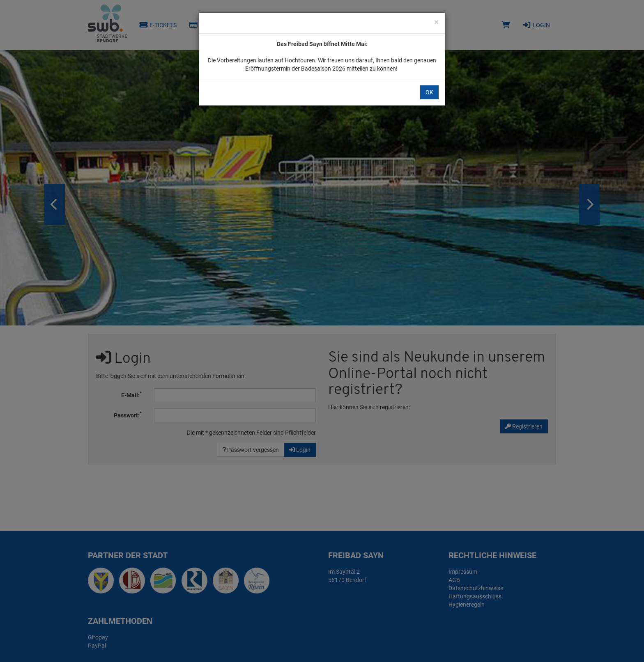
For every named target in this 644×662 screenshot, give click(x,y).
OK (429, 92)
